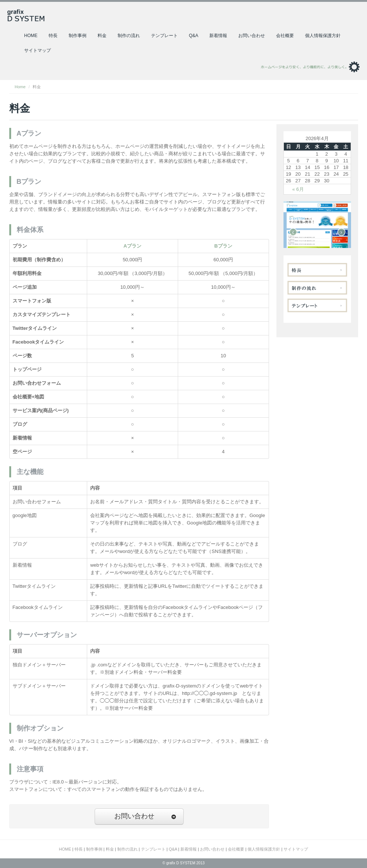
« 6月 (298, 189)
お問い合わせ (252, 36)
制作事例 (78, 36)
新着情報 (218, 36)
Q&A (194, 36)
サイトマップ (37, 50)
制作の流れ (129, 36)
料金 (102, 36)
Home (20, 87)
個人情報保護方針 (323, 36)
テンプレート (164, 36)
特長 (53, 36)
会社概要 (285, 36)
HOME (31, 36)
